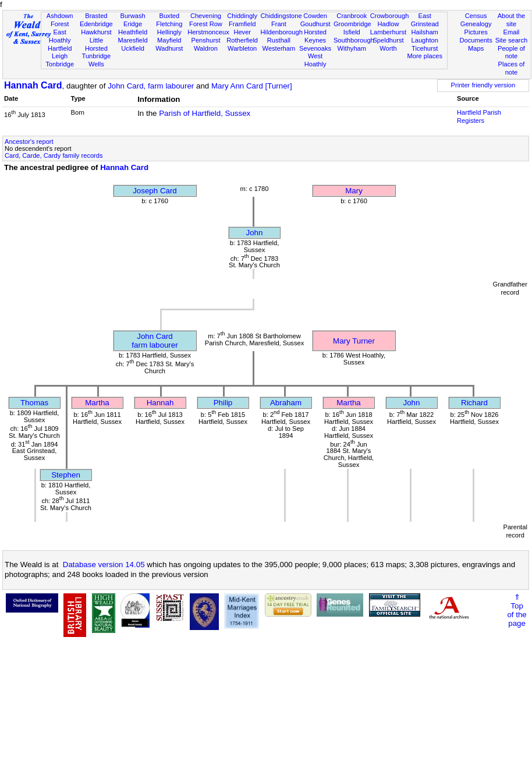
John (255, 233)
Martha (97, 403)
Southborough (354, 40)
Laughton (425, 40)
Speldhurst (388, 40)
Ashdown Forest (60, 20)
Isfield (352, 32)
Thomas (34, 403)
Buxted (169, 16)
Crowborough (390, 16)
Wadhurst (169, 48)
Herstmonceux (208, 32)
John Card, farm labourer (151, 86)
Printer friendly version (483, 85)
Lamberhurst (388, 32)
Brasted (96, 16)
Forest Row (206, 24)
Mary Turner (354, 341)
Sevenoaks (315, 48)
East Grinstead (425, 20)
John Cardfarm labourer (155, 341)
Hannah (160, 403)
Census (476, 16)
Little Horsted (96, 44)
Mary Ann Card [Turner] (252, 86)
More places (425, 56)
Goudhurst (315, 24)
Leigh (60, 56)
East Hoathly (60, 36)
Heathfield (133, 32)
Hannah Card (33, 85)
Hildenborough (282, 32)
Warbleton (242, 48)
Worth (388, 48)
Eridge (133, 24)
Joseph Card (155, 191)
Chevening (206, 16)
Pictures (476, 32)
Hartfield (60, 48)
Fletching (169, 24)
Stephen (66, 475)
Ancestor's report (29, 141)
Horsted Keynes (315, 36)
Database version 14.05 (104, 565)
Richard (474, 403)
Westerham (279, 48)
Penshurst (205, 40)
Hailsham (425, 32)
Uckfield (133, 48)
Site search (512, 40)
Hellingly (169, 32)
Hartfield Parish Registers (479, 116)
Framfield (242, 24)
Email (512, 32)
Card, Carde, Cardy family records (54, 155)
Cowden (315, 16)
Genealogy (476, 24)
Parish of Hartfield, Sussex (205, 113)
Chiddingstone (281, 16)
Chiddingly (242, 16)
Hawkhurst (96, 32)
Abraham (286, 403)
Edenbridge (96, 24)
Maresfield (132, 40)
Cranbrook (352, 16)
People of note (511, 52)
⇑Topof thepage (517, 610)
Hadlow (388, 24)
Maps (476, 48)
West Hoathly (315, 60)
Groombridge (352, 24)
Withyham (352, 48)
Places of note (512, 68)
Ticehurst (425, 48)
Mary (354, 191)
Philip (223, 403)
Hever (242, 32)
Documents (476, 40)
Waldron (206, 48)
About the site (512, 20)
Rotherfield (242, 40)
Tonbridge (60, 64)
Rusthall (279, 40)
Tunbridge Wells (97, 60)
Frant (279, 24)
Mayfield (169, 40)
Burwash (132, 16)
